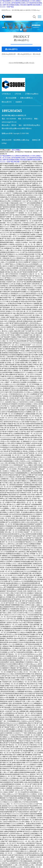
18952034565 (12, 111)
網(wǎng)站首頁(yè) (24, 54)
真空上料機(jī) (16, 150)
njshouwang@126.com (9, 122)
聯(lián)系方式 (7, 102)
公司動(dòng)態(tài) (32, 94)
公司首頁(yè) (6, 94)
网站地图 (17, 162)
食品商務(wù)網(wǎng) (21, 140)
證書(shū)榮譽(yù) (26, 98)
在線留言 (19, 102)
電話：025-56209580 (9, 119)
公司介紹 (18, 94)
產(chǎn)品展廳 (11, 98)
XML (27, 133)
